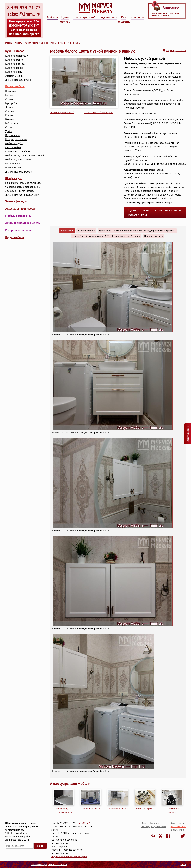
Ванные (44, 43)
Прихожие (11, 91)
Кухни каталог (15, 51)
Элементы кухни (14, 76)
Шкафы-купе (14, 178)
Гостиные (10, 95)
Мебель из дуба (14, 143)
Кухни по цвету (14, 72)
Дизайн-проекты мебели (19, 172)
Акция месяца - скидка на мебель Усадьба (165, 14)
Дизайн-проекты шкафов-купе (22, 195)
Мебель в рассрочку (18, 216)
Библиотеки (12, 123)
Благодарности (83, 17)
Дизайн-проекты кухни (18, 80)
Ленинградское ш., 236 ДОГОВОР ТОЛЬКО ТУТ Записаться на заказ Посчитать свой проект (24, 28)
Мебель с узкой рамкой (18, 160)
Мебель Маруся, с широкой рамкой (25, 156)
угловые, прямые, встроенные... (23, 187)
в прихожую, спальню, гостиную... (24, 183)
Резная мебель (13, 148)
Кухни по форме (14, 60)
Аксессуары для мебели (21, 208)
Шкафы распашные (16, 139)
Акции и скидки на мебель (23, 223)
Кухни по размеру (15, 64)
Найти (40, 846)
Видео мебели (15, 237)
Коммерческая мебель (18, 152)
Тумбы (9, 131)
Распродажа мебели (18, 230)
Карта (183, 865)
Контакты (137, 17)
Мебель (52, 17)
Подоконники (13, 135)
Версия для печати (176, 50)
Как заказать (124, 19)
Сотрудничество (105, 17)
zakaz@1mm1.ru (84, 823)
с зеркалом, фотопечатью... (20, 191)
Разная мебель (31, 43)
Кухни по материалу (16, 56)
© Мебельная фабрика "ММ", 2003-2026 (49, 865)
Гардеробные (12, 103)
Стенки (9, 99)
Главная (9, 43)
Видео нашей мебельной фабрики (69, 856)
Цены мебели (65, 19)
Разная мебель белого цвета (99, 112)
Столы (9, 127)
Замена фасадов (16, 201)
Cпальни (10, 111)
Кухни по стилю (14, 68)
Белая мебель (13, 164)
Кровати (10, 115)
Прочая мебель (14, 168)
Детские (10, 107)
